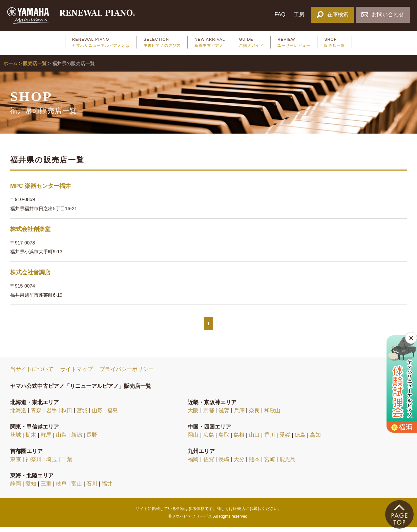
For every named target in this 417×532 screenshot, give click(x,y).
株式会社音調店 (30, 277)
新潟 (77, 440)
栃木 (31, 440)
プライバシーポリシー (127, 374)
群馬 (46, 440)
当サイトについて (32, 374)
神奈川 (34, 464)
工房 (299, 14)
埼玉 (51, 464)
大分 (239, 464)
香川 (270, 440)
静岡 (16, 488)
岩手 (51, 415)
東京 (16, 464)
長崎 (224, 464)
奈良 (254, 415)
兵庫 (239, 415)
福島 (112, 415)
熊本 (254, 464)
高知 (315, 440)
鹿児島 (288, 464)
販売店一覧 (35, 68)
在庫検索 (332, 14)
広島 (209, 440)
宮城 (82, 415)
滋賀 (224, 415)
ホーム (11, 68)
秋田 (67, 415)
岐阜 (61, 488)
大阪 (193, 415)
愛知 (31, 488)
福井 (107, 488)
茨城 (16, 440)
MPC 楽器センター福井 (40, 191)
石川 (92, 488)
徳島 (300, 440)
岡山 (193, 440)
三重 (46, 488)
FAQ (280, 14)
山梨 (61, 440)
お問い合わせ (383, 14)
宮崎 (270, 464)
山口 (254, 440)
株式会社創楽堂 (30, 234)
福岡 (193, 464)
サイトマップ (77, 374)
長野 (92, 440)
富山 (77, 488)
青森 (36, 415)
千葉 (67, 464)
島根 (239, 440)
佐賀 (209, 464)
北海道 (18, 415)
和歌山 (272, 415)
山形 (97, 415)
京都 (209, 415)
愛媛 (285, 440)
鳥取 (224, 440)
